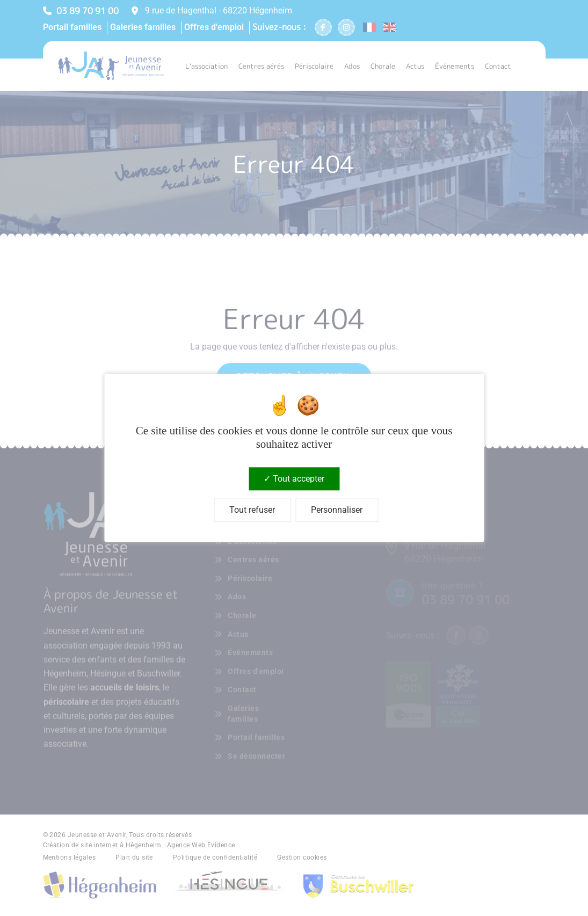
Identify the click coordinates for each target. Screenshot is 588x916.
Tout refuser (252, 510)
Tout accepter (294, 479)
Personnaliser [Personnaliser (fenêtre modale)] (337, 510)
